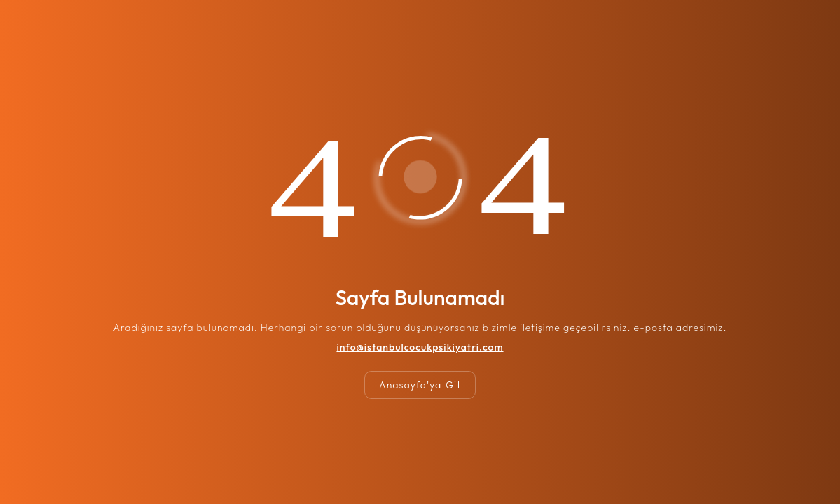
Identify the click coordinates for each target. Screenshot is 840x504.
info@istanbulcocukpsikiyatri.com (420, 347)
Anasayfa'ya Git (420, 385)
